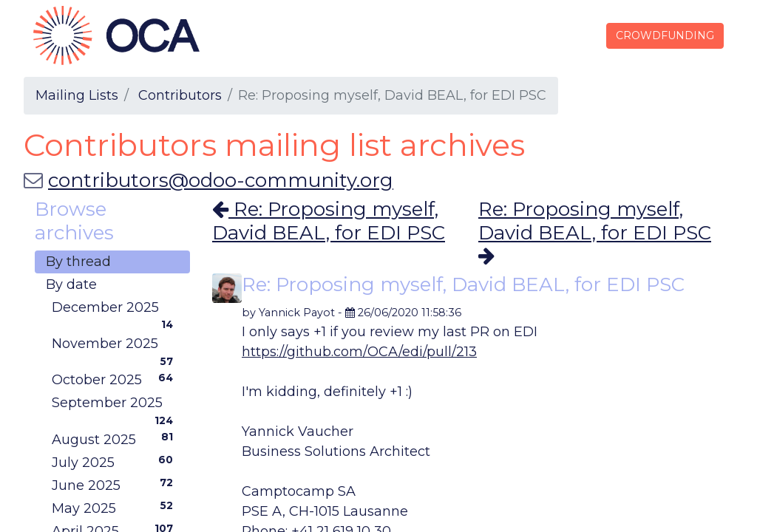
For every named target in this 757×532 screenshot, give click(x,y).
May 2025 (115, 508)
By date (71, 284)
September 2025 (115, 405)
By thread (78, 262)
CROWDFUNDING (663, 35)
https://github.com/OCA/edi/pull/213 (359, 352)
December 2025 (115, 309)
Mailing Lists (77, 95)
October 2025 (115, 379)
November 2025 (115, 345)
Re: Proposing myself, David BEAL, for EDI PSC (329, 221)
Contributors (180, 95)
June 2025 (115, 485)
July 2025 (115, 462)
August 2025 (115, 439)
